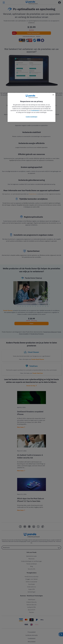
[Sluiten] (53, 95)
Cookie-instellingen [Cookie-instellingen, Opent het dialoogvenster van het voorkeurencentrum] (31, 117)
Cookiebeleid (35, 110)
